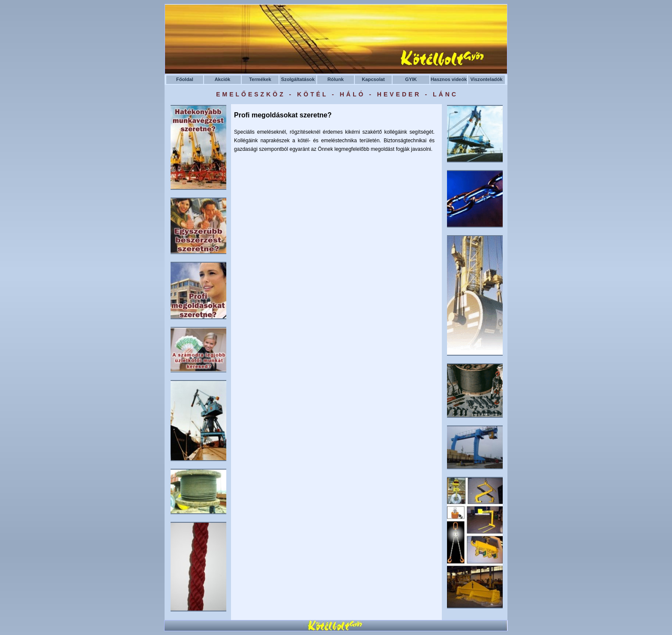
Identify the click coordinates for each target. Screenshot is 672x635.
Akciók (223, 79)
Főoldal (185, 79)
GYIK (411, 79)
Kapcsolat (373, 79)
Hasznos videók (449, 79)
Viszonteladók (486, 79)
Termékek (260, 79)
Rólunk (336, 79)
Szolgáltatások (298, 79)
